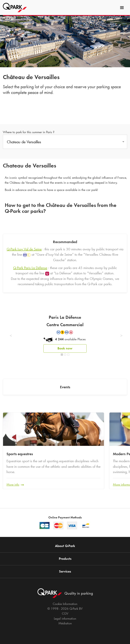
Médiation (65, 623)
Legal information (65, 618)
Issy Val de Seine (24, 249)
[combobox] (65, 143)
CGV (65, 614)
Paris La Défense (30, 268)
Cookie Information (65, 604)
